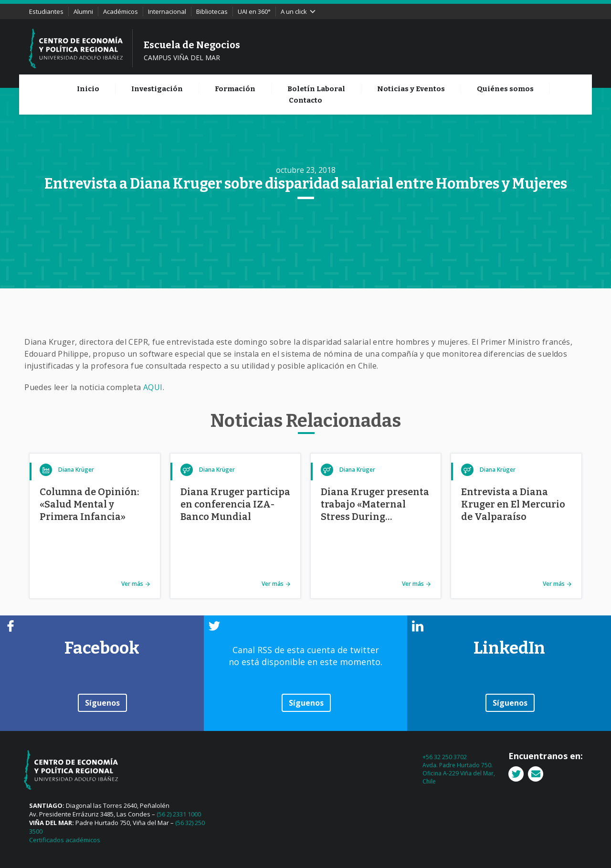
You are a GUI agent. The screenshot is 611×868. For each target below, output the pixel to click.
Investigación (157, 89)
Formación (235, 89)
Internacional (167, 11)
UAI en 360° (254, 11)
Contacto (305, 100)
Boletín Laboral (316, 89)
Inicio (88, 89)
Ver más (132, 584)
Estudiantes (46, 11)
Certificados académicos (65, 840)
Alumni (83, 11)
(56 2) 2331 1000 (179, 814)
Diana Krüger (76, 470)
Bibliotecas (212, 11)
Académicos (121, 11)
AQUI (153, 387)
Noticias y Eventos (411, 89)
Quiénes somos (505, 89)
